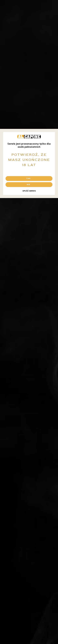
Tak (28, 178)
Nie (28, 185)
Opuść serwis (29, 191)
